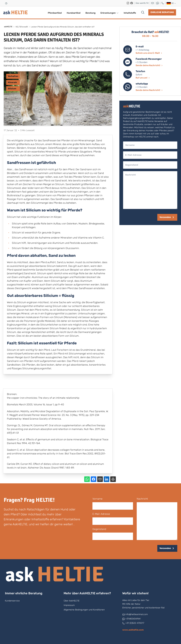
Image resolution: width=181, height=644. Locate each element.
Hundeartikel (74, 13)
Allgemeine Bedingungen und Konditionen (84, 610)
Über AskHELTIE (72, 601)
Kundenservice (12, 601)
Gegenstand (99, 529)
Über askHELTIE (142, 3)
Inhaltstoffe (130, 13)
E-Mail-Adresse (101, 514)
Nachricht (142, 499)
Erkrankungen (110, 13)
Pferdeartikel (55, 13)
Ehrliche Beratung (162, 12)
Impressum (69, 605)
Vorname (97, 499)
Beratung (90, 13)
